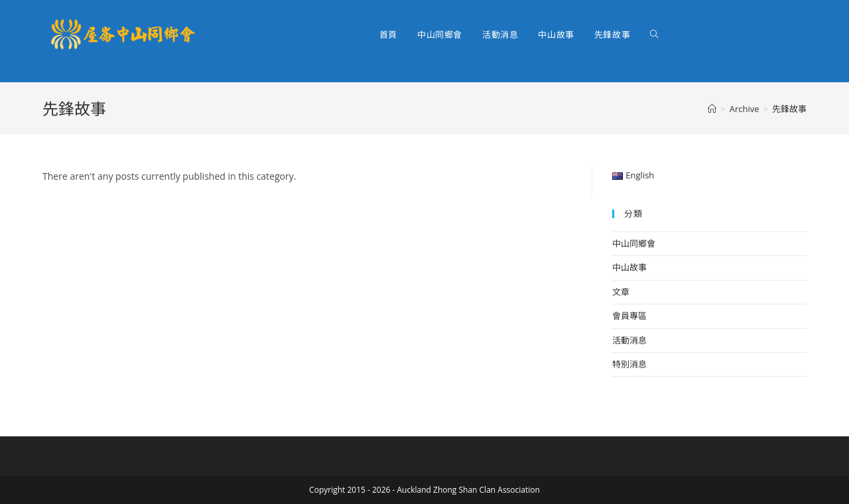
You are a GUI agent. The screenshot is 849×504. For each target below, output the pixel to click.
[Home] (712, 109)
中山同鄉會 (634, 243)
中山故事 (629, 267)
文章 (621, 292)
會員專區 (629, 316)
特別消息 (629, 364)
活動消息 (629, 340)
